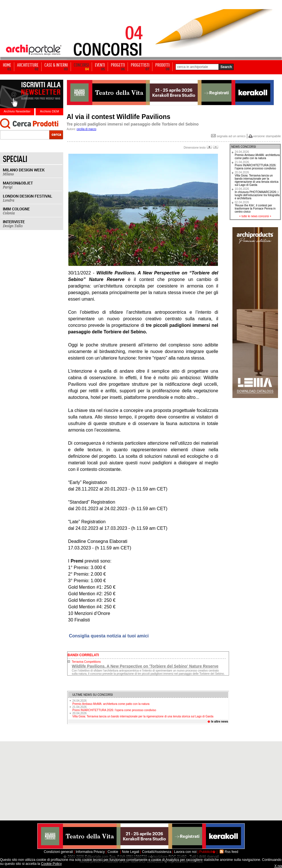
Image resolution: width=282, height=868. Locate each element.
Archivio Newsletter (17, 111)
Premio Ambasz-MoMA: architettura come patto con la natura (111, 702)
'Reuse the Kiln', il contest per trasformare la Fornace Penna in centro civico (255, 207)
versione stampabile (267, 136)
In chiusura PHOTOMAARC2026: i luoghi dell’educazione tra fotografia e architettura (257, 194)
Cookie (113, 852)
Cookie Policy (51, 864)
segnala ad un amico (228, 136)
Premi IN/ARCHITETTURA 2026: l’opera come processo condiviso (114, 709)
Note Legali (131, 852)
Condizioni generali (58, 852)
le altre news (220, 722)
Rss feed (231, 852)
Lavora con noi (185, 852)
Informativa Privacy (90, 852)
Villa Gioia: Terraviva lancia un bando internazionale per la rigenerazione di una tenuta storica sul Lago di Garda (143, 715)
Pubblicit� (208, 852)
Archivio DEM (49, 111)
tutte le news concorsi (255, 216)
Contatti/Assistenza (157, 852)
